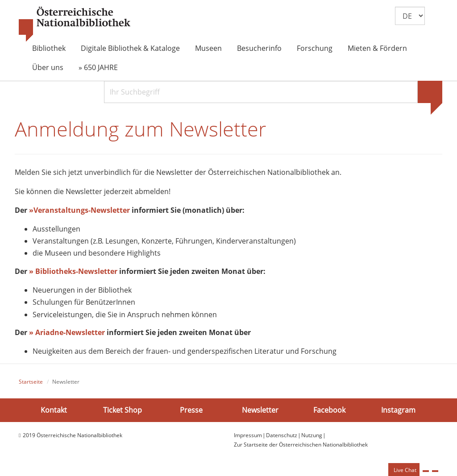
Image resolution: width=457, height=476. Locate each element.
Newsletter (260, 410)
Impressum (248, 436)
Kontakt (54, 410)
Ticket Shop (123, 410)
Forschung (315, 48)
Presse (191, 410)
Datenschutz (282, 436)
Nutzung (312, 436)
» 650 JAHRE (98, 67)
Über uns (48, 67)
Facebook (329, 410)
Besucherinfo (259, 48)
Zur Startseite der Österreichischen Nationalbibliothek (301, 445)
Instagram (398, 410)
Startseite (31, 382)
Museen (208, 48)
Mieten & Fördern (377, 48)
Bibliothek (49, 48)
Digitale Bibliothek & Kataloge (130, 48)
